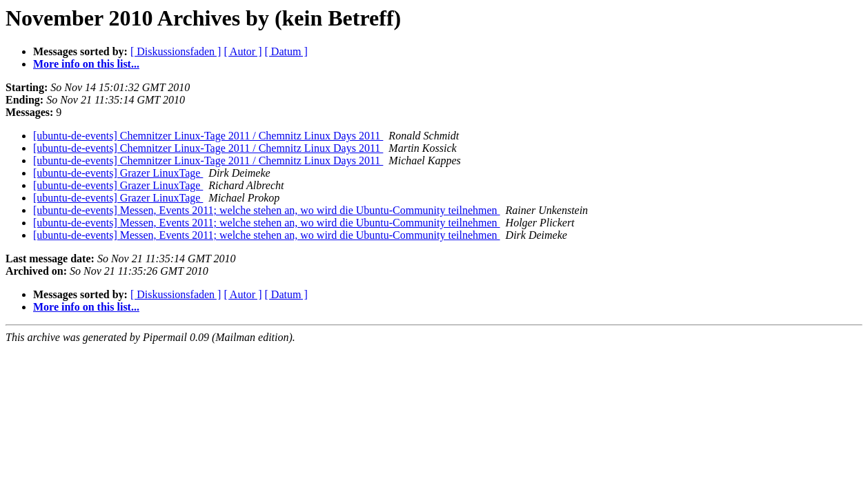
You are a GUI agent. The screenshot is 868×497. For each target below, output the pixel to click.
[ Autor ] (243, 51)
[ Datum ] (286, 51)
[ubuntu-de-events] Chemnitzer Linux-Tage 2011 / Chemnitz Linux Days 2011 (208, 136)
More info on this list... (86, 64)
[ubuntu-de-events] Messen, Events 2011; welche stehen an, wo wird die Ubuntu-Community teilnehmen (267, 210)
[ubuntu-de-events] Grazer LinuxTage (118, 173)
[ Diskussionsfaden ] (176, 51)
